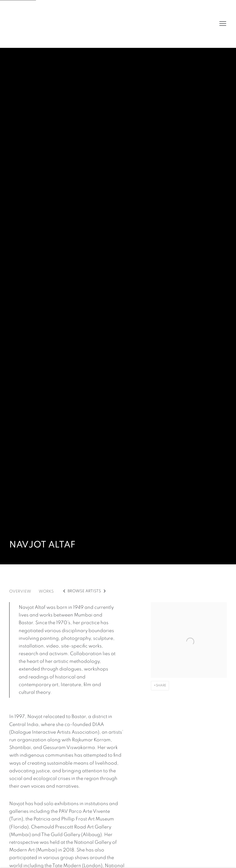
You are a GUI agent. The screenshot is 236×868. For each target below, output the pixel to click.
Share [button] (161, 685)
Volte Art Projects (25, 24)
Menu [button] (222, 24)
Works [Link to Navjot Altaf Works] (46, 591)
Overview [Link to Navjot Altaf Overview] (20, 591)
